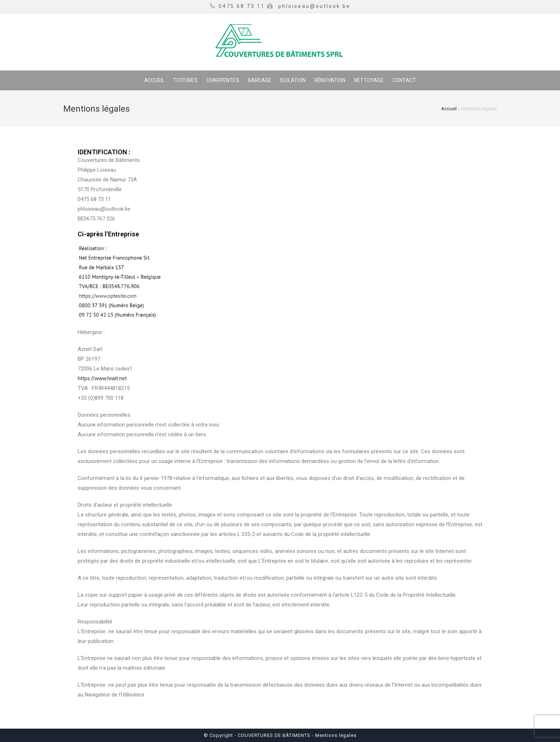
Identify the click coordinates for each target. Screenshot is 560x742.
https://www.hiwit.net (102, 378)
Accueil (449, 109)
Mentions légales (335, 735)
